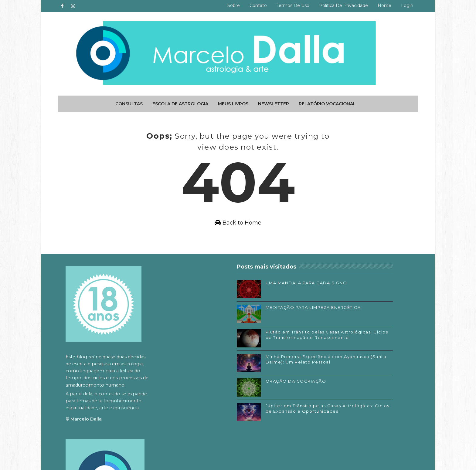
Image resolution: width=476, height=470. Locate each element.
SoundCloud (317, 405)
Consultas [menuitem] (129, 101)
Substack (314, 396)
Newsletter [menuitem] (274, 101)
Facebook (314, 378)
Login (405, 5)
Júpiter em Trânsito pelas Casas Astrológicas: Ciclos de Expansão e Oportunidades (248, 420)
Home (382, 5)
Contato (256, 5)
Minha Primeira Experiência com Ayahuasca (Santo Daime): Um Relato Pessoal (246, 371)
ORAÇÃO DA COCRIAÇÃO (244, 390)
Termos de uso (291, 5)
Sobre (231, 5)
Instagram (315, 387)
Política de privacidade (341, 5)
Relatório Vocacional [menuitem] (327, 101)
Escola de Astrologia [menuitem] (180, 101)
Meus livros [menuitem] (233, 101)
